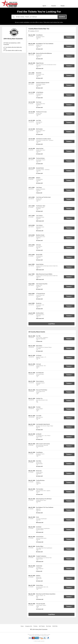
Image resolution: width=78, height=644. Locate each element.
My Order (49, 626)
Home (22, 626)
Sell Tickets (42, 626)
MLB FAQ (55, 626)
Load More (51, 324)
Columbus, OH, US (34, 31)
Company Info (29, 626)
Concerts (54, 6)
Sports (45, 6)
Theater (63, 6)
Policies (35, 626)
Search (62, 17)
